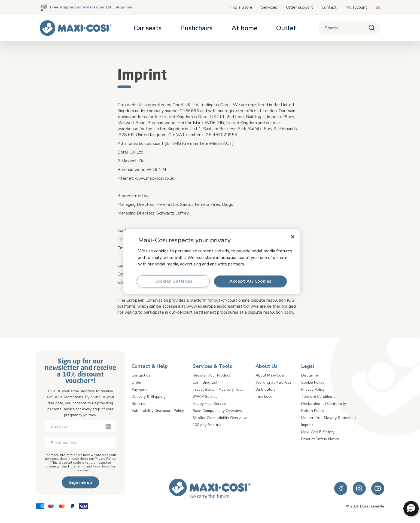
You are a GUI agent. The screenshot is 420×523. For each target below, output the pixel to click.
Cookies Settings (174, 281)
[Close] (293, 237)
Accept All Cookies (250, 281)
